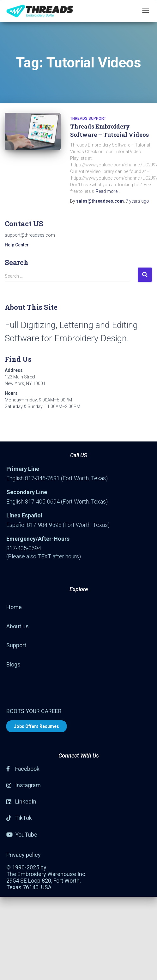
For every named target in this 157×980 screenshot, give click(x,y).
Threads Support (88, 118)
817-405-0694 (42, 502)
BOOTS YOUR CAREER (34, 711)
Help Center (17, 245)
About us (18, 626)
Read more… (108, 191)
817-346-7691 (42, 478)
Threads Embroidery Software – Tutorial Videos (109, 130)
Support (16, 645)
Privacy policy (24, 855)
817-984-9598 (44, 525)
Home (14, 607)
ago (137, 201)
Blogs (13, 664)
